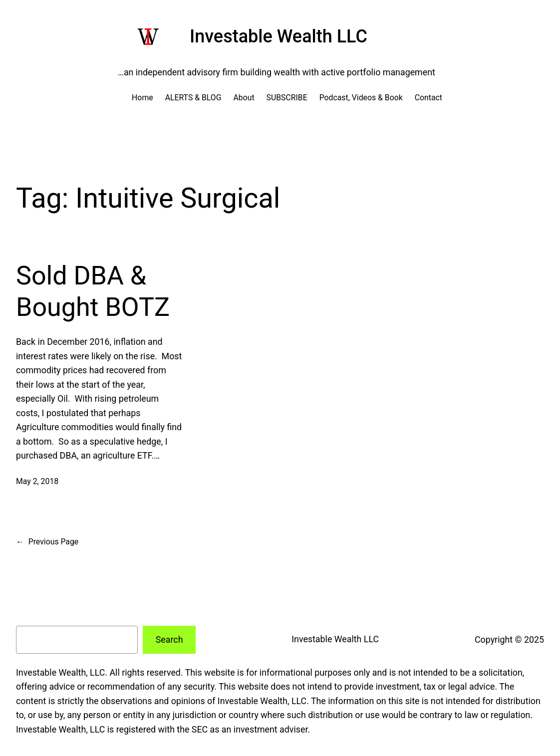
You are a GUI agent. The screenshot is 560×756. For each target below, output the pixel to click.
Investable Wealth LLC (279, 36)
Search (169, 639)
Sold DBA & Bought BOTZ (93, 291)
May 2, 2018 (37, 481)
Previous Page (47, 542)
